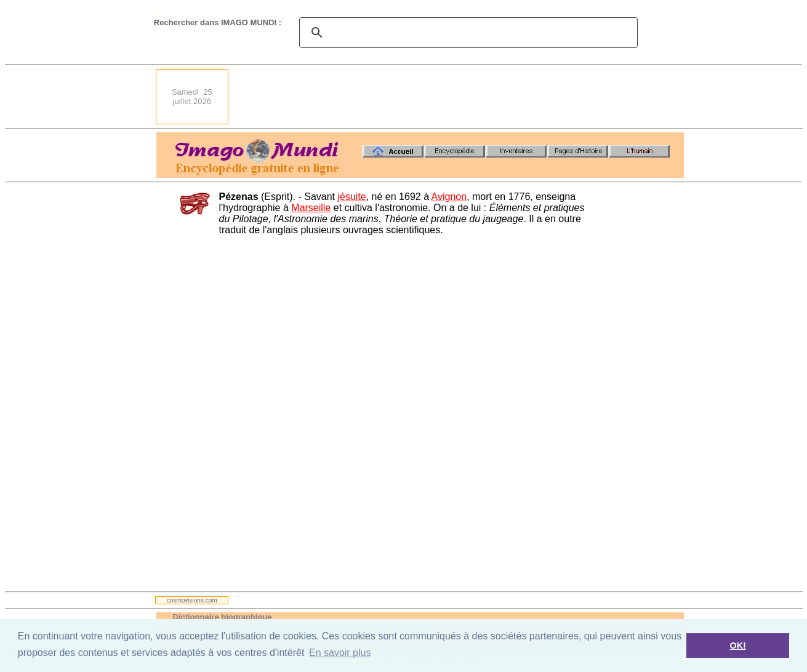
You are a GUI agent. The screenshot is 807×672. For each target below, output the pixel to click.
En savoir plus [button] (340, 653)
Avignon (449, 197)
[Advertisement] (460, 97)
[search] (467, 33)
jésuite (351, 197)
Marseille (311, 208)
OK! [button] (737, 646)
